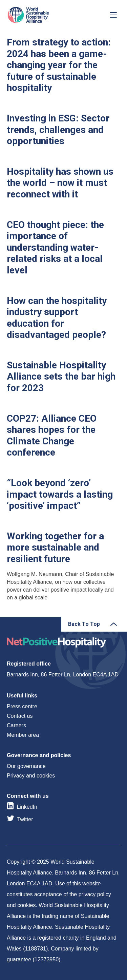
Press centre (22, 706)
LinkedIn (27, 807)
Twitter (25, 819)
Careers (16, 725)
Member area (23, 735)
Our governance (26, 766)
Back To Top (84, 624)
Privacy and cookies (31, 776)
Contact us (20, 716)
